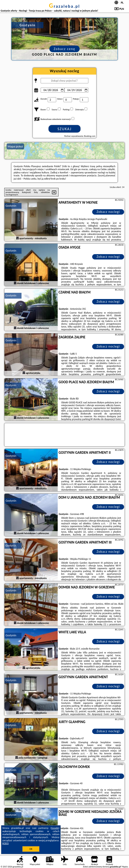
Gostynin (11, 206)
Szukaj (64, 129)
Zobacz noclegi (108, 212)
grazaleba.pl (64, 6)
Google (55, 828)
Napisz (125, 867)
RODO (6, 843)
